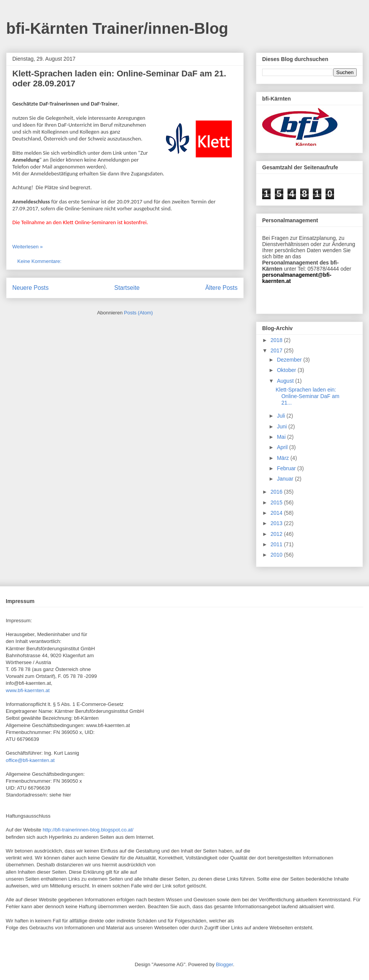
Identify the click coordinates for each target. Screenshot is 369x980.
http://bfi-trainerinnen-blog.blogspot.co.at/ (88, 830)
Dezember (290, 360)
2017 (277, 350)
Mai (282, 437)
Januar (286, 479)
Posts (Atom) (139, 313)
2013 (277, 523)
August (286, 381)
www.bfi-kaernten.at (28, 690)
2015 (277, 502)
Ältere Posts (221, 288)
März (283, 458)
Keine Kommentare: (40, 261)
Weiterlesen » (27, 247)
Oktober (287, 370)
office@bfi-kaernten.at (30, 760)
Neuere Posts (30, 288)
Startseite (127, 288)
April (283, 447)
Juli (282, 416)
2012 (277, 534)
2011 (277, 544)
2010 (277, 555)
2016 (277, 492)
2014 (277, 513)
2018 (277, 340)
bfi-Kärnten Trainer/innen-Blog (117, 28)
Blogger (224, 964)
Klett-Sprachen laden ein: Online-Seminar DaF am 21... (307, 396)
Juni (283, 426)
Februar (287, 468)
